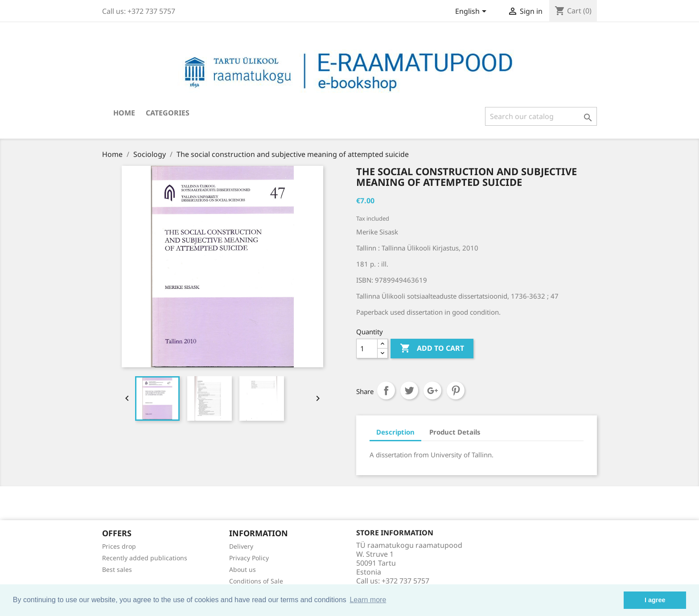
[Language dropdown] (472, 12)
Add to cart (432, 349)
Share (386, 390)
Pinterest (456, 390)
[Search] (541, 116)
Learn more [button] (368, 600)
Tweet (409, 390)
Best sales (117, 569)
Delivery (241, 546)
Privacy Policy (249, 558)
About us (243, 569)
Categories (168, 113)
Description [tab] (395, 432)
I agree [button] (655, 600)
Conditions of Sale (256, 581)
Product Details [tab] (455, 432)
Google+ (432, 390)
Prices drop (119, 546)
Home (124, 113)
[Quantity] (367, 349)
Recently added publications (145, 558)
